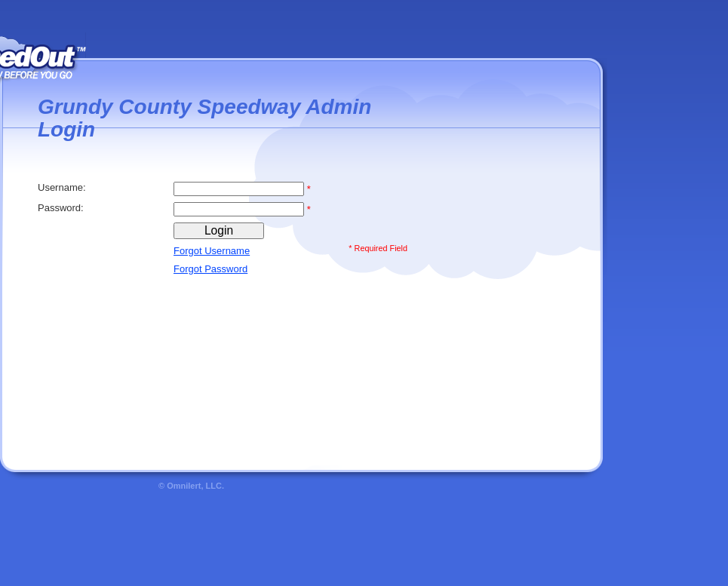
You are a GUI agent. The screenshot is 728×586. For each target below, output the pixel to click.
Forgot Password (210, 269)
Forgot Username (212, 251)
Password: (62, 208)
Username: (63, 187)
